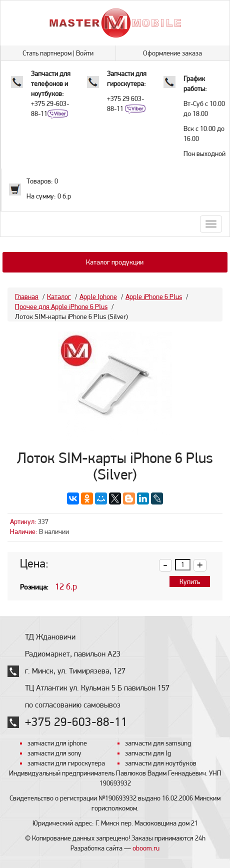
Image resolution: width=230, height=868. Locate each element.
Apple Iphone (98, 296)
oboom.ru (146, 848)
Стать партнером (47, 53)
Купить (190, 581)
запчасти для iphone (57, 743)
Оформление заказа (172, 53)
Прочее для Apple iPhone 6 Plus (61, 306)
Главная (27, 296)
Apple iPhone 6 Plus (154, 296)
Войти (85, 53)
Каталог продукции (115, 262)
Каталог (59, 296)
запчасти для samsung (158, 743)
